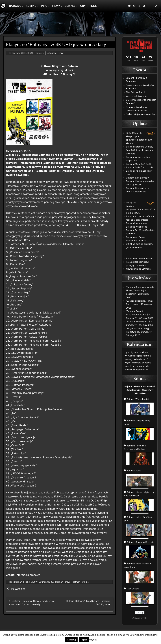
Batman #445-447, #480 (139, 164)
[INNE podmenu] (98, 6)
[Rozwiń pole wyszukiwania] (156, 6)
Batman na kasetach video (139, 258)
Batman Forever (63, 582)
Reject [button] (84, 640)
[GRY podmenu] (87, 6)
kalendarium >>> (140, 370)
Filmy (60, 53)
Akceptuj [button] (71, 640)
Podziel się (18, 589)
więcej (93, 640)
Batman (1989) (46, 582)
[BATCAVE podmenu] (23, 6)
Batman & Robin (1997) (26, 582)
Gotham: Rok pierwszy (137, 178)
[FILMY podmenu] (61, 6)
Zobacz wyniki (140, 618)
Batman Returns (80, 582)
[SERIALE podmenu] (77, 6)
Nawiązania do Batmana (138, 269)
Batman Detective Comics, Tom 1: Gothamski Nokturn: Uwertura (140, 150)
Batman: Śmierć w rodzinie (139, 167)
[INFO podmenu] (49, 6)
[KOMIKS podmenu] (38, 6)
